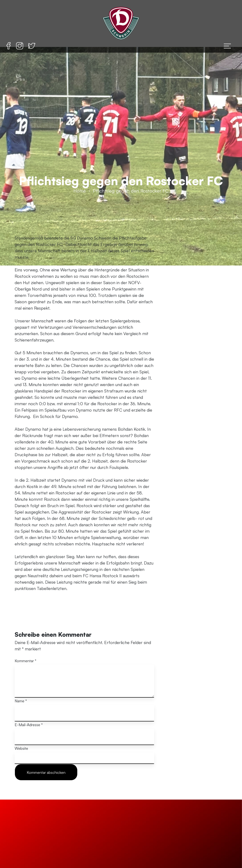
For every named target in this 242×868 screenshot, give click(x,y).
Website (21, 748)
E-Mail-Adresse (29, 725)
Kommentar (26, 661)
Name (21, 701)
